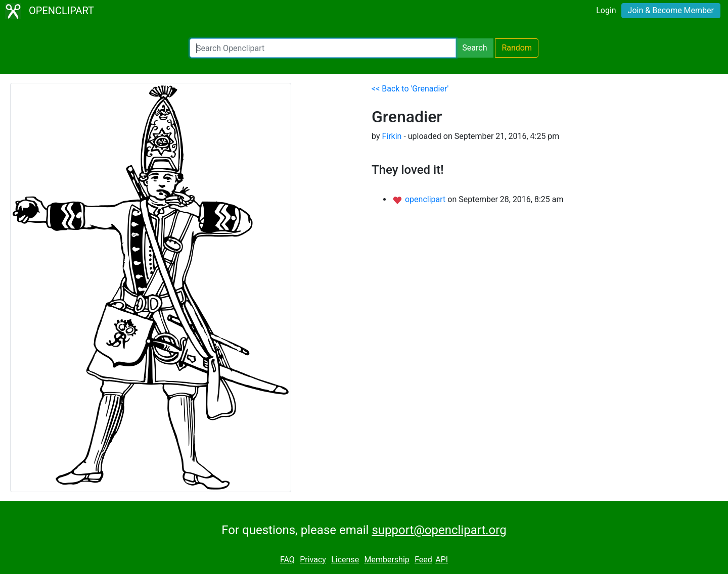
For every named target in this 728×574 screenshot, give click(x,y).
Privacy (313, 560)
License (345, 560)
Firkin (392, 136)
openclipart (426, 199)
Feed (423, 560)
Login (606, 10)
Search (474, 48)
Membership (386, 560)
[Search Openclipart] (323, 48)
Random (517, 48)
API (442, 560)
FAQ (287, 560)
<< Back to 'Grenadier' (410, 89)
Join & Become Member (671, 10)
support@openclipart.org (439, 530)
